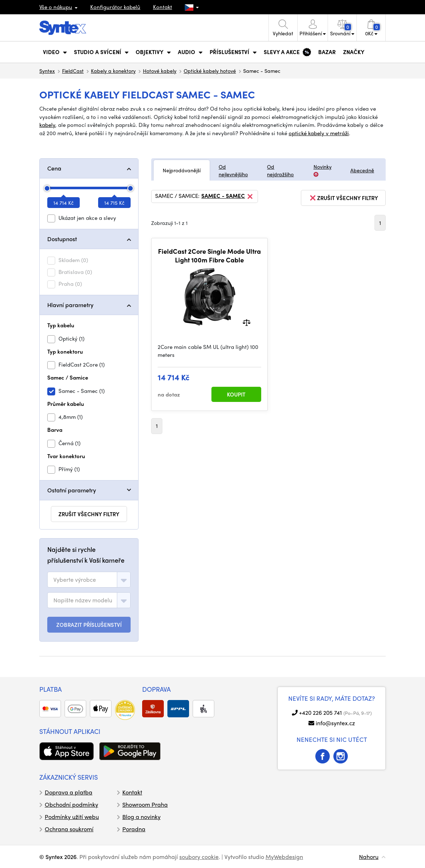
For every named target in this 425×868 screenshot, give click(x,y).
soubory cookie (199, 857)
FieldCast (73, 71)
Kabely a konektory (113, 71)
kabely (47, 125)
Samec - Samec (228, 196)
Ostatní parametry (72, 490)
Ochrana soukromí (69, 829)
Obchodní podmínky (71, 804)
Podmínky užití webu (72, 817)
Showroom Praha (145, 804)
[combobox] (89, 580)
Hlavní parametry (70, 305)
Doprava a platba (69, 792)
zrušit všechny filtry (89, 514)
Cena (54, 168)
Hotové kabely (160, 71)
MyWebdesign (284, 857)
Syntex (47, 71)
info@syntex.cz (335, 723)
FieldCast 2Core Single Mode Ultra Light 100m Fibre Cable (209, 255)
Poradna (134, 829)
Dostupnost (62, 239)
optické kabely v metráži (319, 133)
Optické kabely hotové (210, 71)
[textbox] (75, 580)
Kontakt (163, 7)
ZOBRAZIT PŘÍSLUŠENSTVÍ (89, 625)
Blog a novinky (141, 817)
